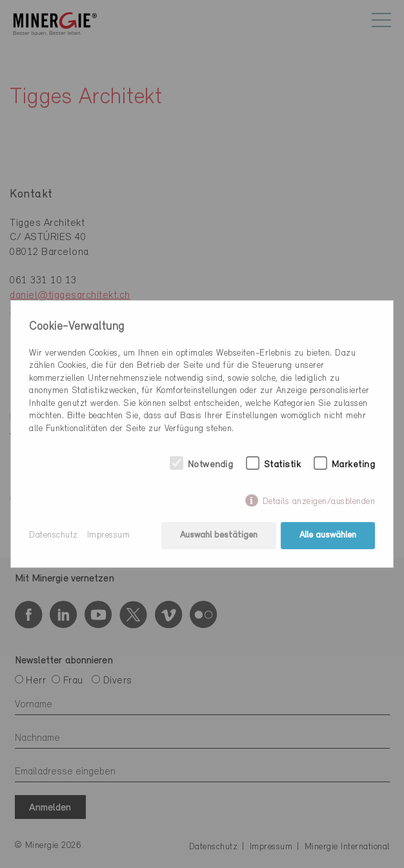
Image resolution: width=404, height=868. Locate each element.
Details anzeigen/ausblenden (319, 502)
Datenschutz (54, 535)
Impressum (109, 535)
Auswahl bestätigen (219, 535)
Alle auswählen (328, 535)
